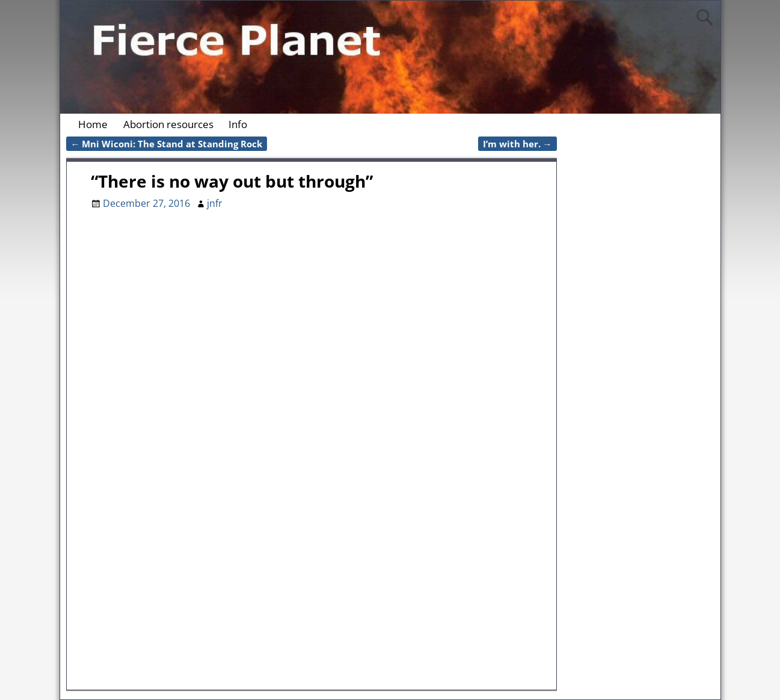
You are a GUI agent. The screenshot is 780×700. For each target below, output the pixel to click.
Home (93, 124)
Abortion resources (168, 124)
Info (238, 124)
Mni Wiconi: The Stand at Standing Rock (167, 144)
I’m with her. (517, 144)
